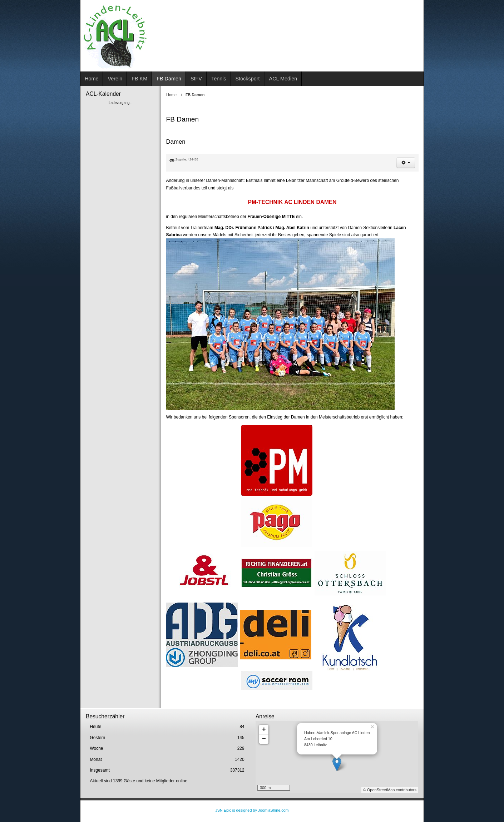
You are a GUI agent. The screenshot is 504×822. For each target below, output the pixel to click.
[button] (406, 163)
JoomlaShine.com (273, 810)
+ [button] (264, 729)
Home (171, 95)
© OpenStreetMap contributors (390, 790)
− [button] (264, 739)
